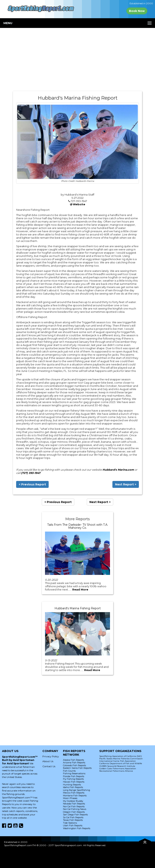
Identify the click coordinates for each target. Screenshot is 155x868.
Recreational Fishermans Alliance (116, 771)
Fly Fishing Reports (73, 779)
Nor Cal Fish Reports (74, 806)
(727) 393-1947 (31, 473)
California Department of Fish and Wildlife (121, 763)
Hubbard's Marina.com (118, 470)
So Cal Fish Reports (73, 817)
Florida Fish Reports (74, 776)
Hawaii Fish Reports (74, 782)
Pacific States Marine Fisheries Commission (121, 759)
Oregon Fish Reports (74, 812)
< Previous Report (32, 484)
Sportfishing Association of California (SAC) (121, 756)
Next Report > (126, 484)
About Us (48, 761)
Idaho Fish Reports (73, 787)
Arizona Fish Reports (74, 763)
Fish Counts (69, 771)
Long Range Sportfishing (76, 790)
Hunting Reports (72, 785)
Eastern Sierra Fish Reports (77, 768)
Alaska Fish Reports (73, 760)
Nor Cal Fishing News (75, 809)
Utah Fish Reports (73, 825)
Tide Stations (70, 823)
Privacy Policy (51, 756)
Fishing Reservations (74, 773)
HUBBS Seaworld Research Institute (117, 766)
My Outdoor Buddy (73, 801)
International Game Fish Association (118, 761)
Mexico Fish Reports (74, 793)
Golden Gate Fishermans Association (118, 769)
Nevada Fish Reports (74, 804)
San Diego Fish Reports (75, 815)
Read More (80, 589)
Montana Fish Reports (75, 796)
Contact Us (49, 766)
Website (79, 204)
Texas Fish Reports (73, 820)
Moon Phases (70, 798)
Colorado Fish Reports (74, 765)
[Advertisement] (77, 60)
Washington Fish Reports (77, 828)
